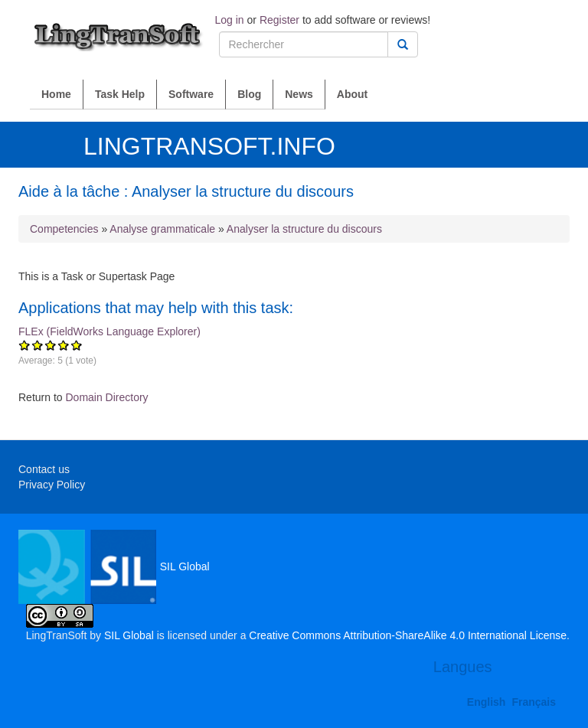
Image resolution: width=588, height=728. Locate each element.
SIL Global (114, 566)
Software (191, 94)
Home (56, 94)
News (299, 94)
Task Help (120, 94)
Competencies (64, 229)
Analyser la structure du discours (304, 229)
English (487, 702)
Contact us (44, 469)
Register (279, 20)
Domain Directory (106, 397)
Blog (249, 94)
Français (534, 702)
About (352, 94)
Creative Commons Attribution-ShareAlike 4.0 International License (408, 635)
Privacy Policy (52, 485)
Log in (230, 20)
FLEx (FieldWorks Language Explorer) (294, 352)
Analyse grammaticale (162, 229)
